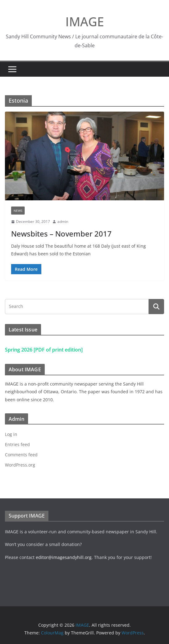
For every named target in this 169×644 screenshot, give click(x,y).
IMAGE (85, 21)
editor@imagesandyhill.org (64, 557)
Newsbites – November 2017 (61, 234)
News (18, 211)
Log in (11, 434)
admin (63, 222)
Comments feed (21, 455)
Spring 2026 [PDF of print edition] (44, 350)
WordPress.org (20, 465)
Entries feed (17, 444)
